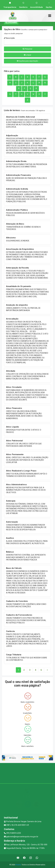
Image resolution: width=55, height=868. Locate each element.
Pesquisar (28, 49)
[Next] (41, 670)
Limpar (28, 55)
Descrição (9, 38)
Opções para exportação (27, 61)
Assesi (18, 865)
